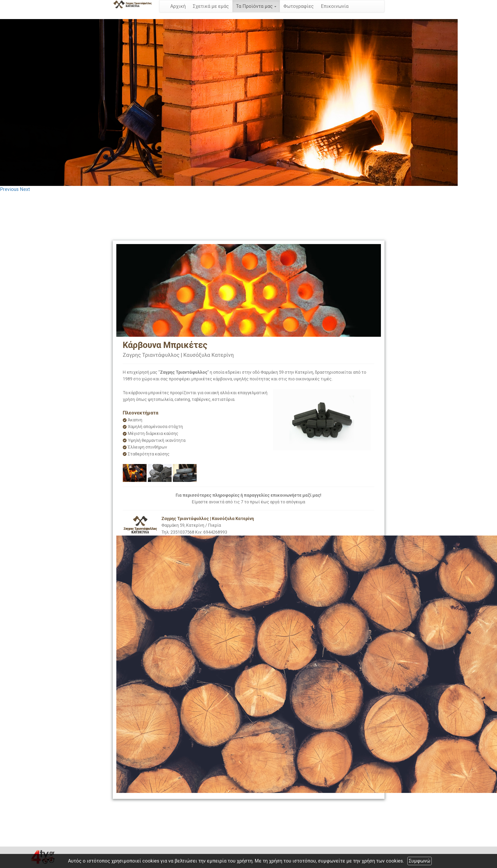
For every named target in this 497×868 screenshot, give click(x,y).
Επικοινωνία (335, 6)
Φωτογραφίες (299, 6)
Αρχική (178, 6)
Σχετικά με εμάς (211, 6)
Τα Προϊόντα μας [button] (256, 6)
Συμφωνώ (420, 861)
